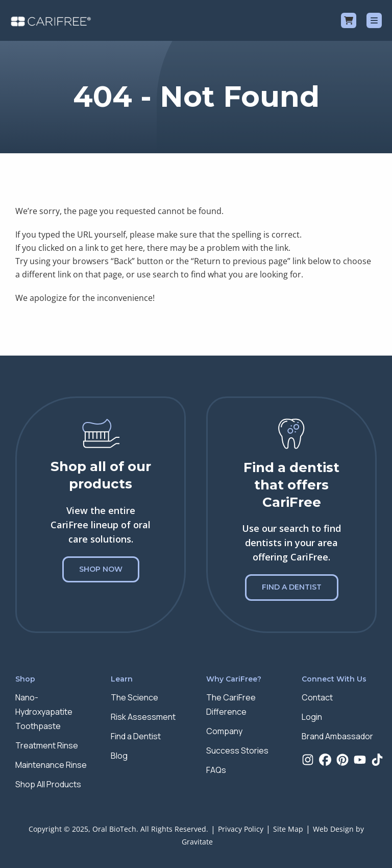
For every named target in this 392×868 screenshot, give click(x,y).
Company (224, 731)
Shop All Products (48, 784)
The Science (134, 697)
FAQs (216, 770)
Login (312, 717)
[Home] (51, 20)
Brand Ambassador (337, 736)
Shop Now (101, 569)
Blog (119, 756)
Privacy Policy (241, 829)
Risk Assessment (143, 717)
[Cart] (349, 20)
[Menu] (374, 20)
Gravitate (197, 842)
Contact (317, 697)
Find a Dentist (292, 587)
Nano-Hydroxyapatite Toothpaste (44, 712)
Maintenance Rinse (51, 765)
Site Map (288, 829)
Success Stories (237, 750)
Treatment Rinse (47, 745)
